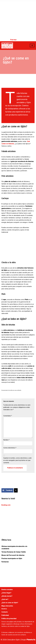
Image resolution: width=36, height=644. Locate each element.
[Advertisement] (18, 19)
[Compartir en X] (16, 490)
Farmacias (5, 562)
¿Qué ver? (5, 599)
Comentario (8, 416)
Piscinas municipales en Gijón (12, 559)
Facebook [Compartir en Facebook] (7, 490)
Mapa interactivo (7, 606)
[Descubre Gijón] (7, 46)
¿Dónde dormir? (7, 596)
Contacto (5, 612)
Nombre (6, 440)
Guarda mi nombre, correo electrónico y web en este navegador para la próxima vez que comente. (17, 460)
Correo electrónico (10, 448)
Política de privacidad (9, 619)
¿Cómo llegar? (6, 593)
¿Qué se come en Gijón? (10, 603)
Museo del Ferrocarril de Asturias (13, 555)
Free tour (13, 40)
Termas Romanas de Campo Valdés (14, 552)
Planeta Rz (31, 640)
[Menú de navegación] (32, 45)
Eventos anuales (7, 590)
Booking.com (6, 505)
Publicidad (5, 615)
